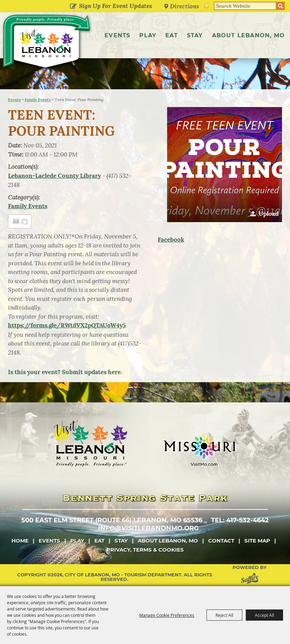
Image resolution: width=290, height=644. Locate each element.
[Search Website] (245, 6)
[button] (225, 165)
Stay (195, 35)
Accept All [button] (264, 615)
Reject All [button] (224, 615)
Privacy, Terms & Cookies (145, 550)
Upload (269, 214)
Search (281, 6)
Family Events (38, 100)
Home (20, 541)
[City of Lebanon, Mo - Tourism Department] (47, 43)
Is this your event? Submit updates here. (65, 372)
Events (117, 35)
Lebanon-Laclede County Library (54, 176)
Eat (172, 35)
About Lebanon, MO (248, 35)
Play (148, 35)
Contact (221, 541)
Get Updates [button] (73, 7)
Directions (185, 6)
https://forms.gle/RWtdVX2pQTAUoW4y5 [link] (67, 325)
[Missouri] (199, 449)
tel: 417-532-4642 (240, 520)
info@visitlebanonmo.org (148, 528)
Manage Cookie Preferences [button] (167, 615)
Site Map (257, 541)
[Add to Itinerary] (25, 221)
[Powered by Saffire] (251, 579)
